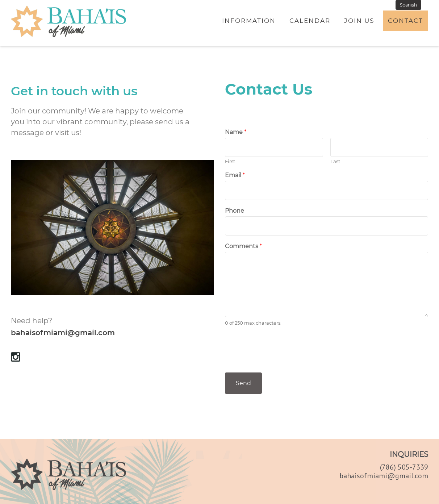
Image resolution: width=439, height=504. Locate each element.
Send (243, 383)
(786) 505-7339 (404, 467)
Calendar (310, 21)
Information (249, 21)
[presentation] (280, 361)
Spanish (408, 5)
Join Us (359, 21)
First (230, 161)
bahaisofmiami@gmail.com (63, 333)
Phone (235, 211)
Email (235, 175)
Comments (243, 246)
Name (236, 132)
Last (335, 161)
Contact (405, 21)
